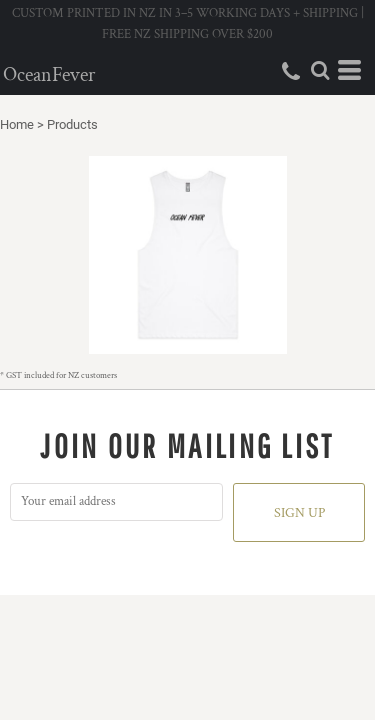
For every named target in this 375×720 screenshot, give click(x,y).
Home (17, 124)
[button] (320, 70)
